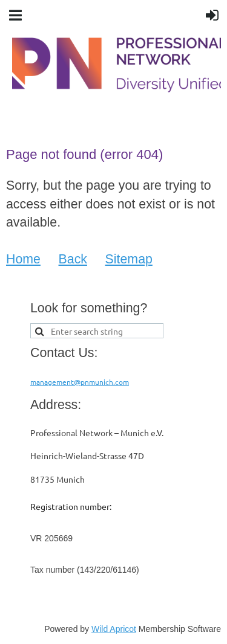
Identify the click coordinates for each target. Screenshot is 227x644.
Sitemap (129, 259)
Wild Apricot (114, 629)
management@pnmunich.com (80, 382)
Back (73, 259)
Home (23, 259)
